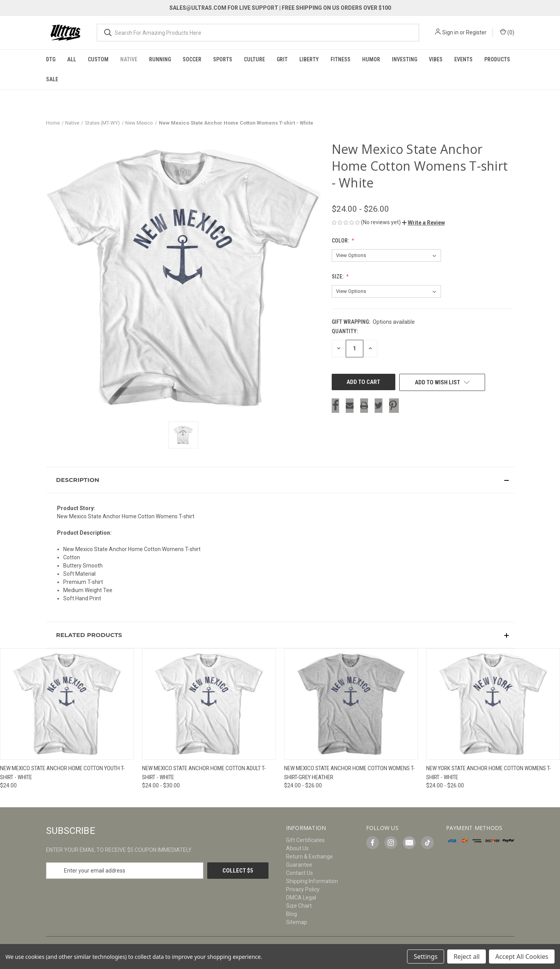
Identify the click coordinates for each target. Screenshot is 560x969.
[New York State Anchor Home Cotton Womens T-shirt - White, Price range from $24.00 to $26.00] (493, 704)
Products (497, 59)
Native (129, 59)
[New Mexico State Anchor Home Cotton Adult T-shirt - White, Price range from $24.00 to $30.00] (209, 704)
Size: (338, 277)
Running (160, 59)
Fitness (340, 59)
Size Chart (299, 906)
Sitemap (297, 922)
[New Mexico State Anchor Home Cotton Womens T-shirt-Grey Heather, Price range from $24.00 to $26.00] (351, 704)
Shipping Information (312, 881)
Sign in (450, 32)
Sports (223, 59)
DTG (51, 59)
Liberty (309, 59)
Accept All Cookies (522, 957)
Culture (254, 59)
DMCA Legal (301, 898)
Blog (292, 914)
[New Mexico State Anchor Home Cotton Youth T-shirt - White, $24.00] (67, 704)
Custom (98, 59)
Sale (52, 79)
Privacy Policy (303, 889)
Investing (404, 59)
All (72, 59)
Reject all (467, 957)
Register (476, 32)
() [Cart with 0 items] (507, 32)
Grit (282, 59)
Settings (426, 957)
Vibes (436, 59)
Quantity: (345, 331)
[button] (423, 223)
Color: (341, 241)
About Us (297, 848)
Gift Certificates (305, 840)
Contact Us (300, 873)
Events (463, 59)
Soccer (192, 59)
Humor (371, 59)
